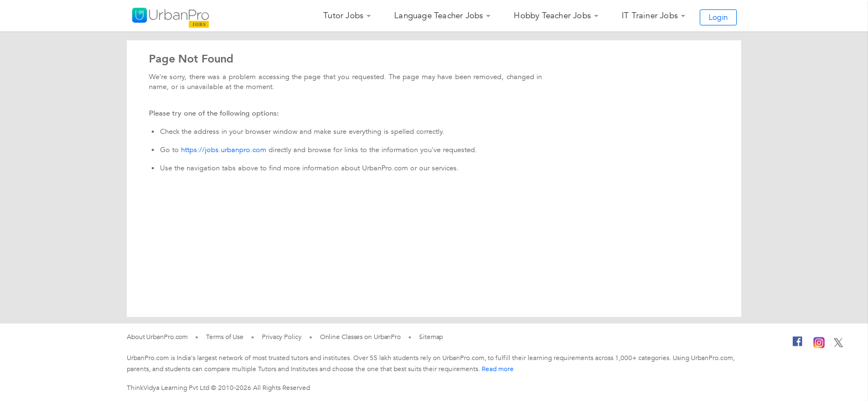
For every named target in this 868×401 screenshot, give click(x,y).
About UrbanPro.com (157, 337)
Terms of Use (225, 337)
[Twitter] (838, 345)
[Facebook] (798, 346)
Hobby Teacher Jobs (552, 15)
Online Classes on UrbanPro (360, 337)
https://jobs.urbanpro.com (224, 150)
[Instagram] (819, 346)
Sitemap (431, 337)
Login (718, 17)
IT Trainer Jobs (650, 15)
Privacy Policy (282, 337)
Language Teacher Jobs (438, 15)
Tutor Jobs (343, 15)
